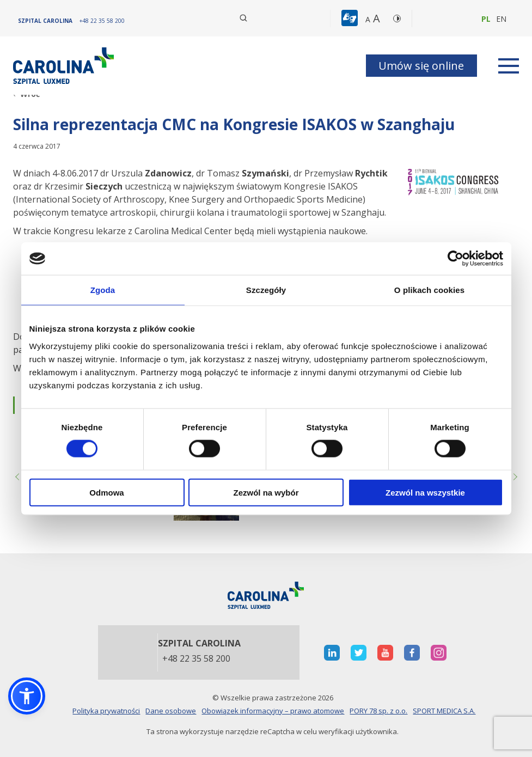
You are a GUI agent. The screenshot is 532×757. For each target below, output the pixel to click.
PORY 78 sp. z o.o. (378, 711)
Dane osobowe (171, 711)
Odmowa (106, 492)
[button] (351, 19)
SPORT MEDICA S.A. (444, 711)
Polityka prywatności (106, 711)
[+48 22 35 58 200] (102, 21)
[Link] (65, 66)
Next (513, 477)
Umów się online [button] (421, 66)
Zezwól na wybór (266, 492)
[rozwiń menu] (509, 66)
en (501, 19)
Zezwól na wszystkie (425, 492)
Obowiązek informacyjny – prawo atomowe (273, 711)
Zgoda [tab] (103, 290)
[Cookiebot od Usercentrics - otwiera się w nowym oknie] (455, 259)
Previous (19, 477)
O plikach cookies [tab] (429, 290)
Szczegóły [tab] (266, 290)
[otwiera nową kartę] (332, 653)
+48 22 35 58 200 (196, 659)
